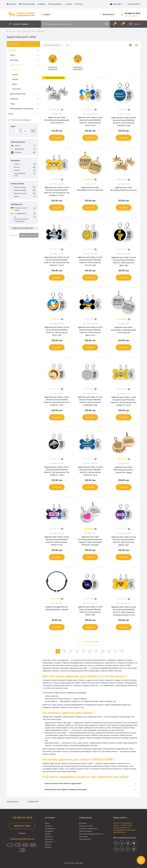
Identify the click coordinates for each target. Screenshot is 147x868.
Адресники (49, 842)
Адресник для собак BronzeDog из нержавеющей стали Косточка (57, 120)
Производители (85, 839)
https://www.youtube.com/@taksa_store (134, 843)
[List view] (130, 45)
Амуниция (32, 31)
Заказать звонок (131, 16)
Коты (11, 114)
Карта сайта (84, 836)
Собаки (13, 31)
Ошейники (49, 831)
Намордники (50, 829)
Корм (13, 55)
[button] (132, 13)
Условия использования (88, 829)
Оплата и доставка (86, 826)
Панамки (48, 826)
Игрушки (14, 99)
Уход (12, 104)
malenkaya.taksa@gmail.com (22, 839)
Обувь (15, 84)
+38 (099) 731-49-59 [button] (22, 818)
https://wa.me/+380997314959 (128, 849)
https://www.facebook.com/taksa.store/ (134, 849)
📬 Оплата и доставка (27, 4)
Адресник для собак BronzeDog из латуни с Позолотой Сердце (124, 470)
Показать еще (90, 641)
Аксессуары (16, 89)
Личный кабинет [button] (134, 4)
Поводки (48, 847)
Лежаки (48, 844)
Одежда (15, 79)
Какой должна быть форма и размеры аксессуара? (90, 790)
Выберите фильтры (29, 235)
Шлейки (48, 834)
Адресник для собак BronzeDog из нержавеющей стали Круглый (124, 330)
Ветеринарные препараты (22, 109)
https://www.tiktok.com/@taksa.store (122, 843)
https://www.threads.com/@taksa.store (128, 843)
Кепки (47, 823)
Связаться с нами (22, 826)
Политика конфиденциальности (91, 834)
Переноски (49, 839)
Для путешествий (18, 94)
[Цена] (15, 131)
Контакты (83, 823)
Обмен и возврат (86, 831)
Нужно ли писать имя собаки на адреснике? (90, 784)
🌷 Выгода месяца (55, 4)
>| (122, 651)
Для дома (14, 60)
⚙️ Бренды (41, 4)
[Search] (106, 24)
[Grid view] (136, 45)
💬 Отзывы (78, 4)
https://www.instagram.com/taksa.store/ (116, 843)
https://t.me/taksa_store (116, 849)
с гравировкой (33, 801)
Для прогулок (22, 31)
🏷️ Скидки (68, 4)
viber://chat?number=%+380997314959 (122, 849)
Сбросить (14, 235)
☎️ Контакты (11, 4)
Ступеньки (49, 836)
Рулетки (15, 75)
